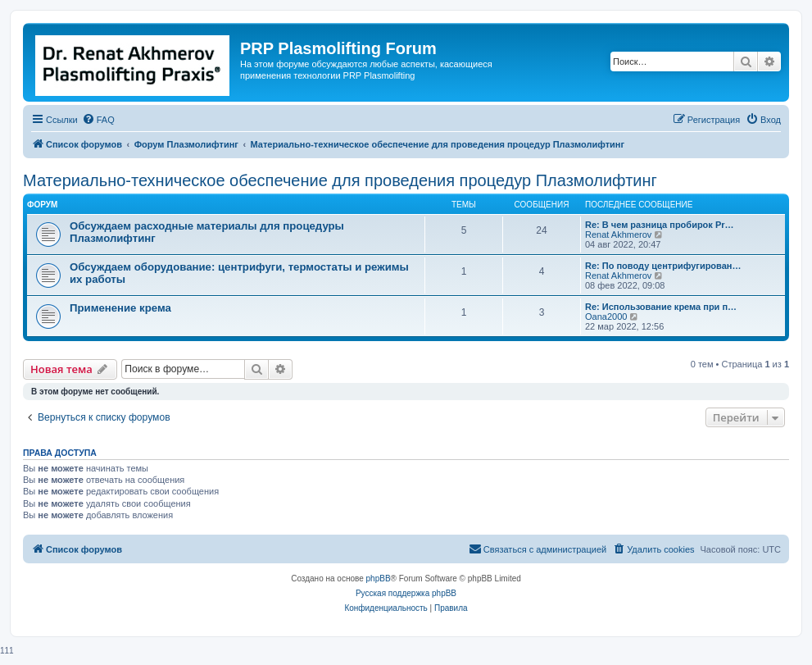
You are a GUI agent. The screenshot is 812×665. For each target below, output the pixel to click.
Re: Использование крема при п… (661, 307)
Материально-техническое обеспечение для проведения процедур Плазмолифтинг (340, 180)
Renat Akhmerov (618, 235)
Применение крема (120, 308)
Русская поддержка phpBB (406, 593)
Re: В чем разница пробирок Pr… (660, 225)
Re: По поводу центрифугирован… (663, 266)
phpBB (379, 578)
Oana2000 (606, 317)
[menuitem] (98, 120)
